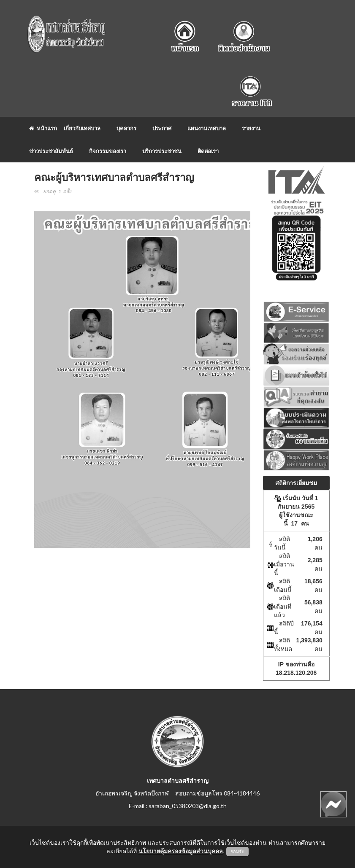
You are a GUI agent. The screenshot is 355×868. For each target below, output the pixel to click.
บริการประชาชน (162, 151)
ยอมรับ (237, 852)
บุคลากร (126, 128)
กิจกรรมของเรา (108, 151)
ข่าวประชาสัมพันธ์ (51, 151)
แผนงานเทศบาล (207, 128)
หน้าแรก (43, 128)
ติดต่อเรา (208, 151)
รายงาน (251, 128)
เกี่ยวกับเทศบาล (82, 128)
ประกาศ (162, 128)
